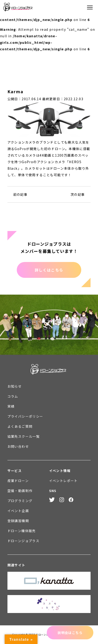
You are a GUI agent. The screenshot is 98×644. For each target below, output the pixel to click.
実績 (11, 406)
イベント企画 (18, 511)
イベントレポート (63, 481)
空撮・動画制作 (20, 491)
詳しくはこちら (49, 270)
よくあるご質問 (20, 426)
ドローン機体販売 (22, 531)
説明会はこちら (70, 633)
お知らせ (15, 386)
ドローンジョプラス (24, 541)
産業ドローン (18, 481)
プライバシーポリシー (25, 416)
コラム (13, 396)
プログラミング (20, 501)
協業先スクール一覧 (24, 436)
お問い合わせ (18, 446)
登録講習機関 (18, 521)
